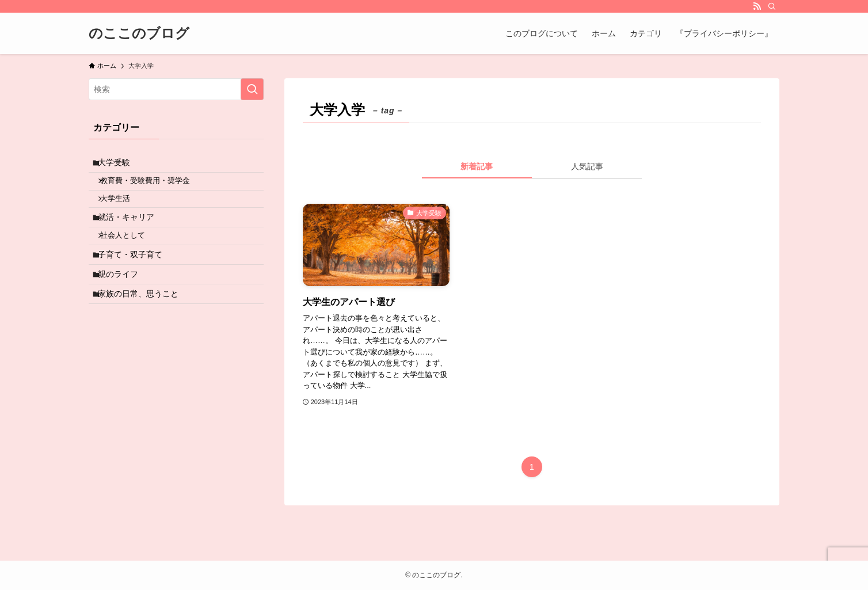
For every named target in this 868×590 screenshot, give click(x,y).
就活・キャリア (131, 231)
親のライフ (123, 301)
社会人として (130, 254)
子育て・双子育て (135, 277)
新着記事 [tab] (477, 166)
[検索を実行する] (252, 89)
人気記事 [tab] (587, 166)
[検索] (772, 6)
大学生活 (122, 209)
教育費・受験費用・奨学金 (152, 187)
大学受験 (119, 165)
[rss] (757, 6)
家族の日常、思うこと (143, 325)
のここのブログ (139, 33)
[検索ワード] (176, 89)
